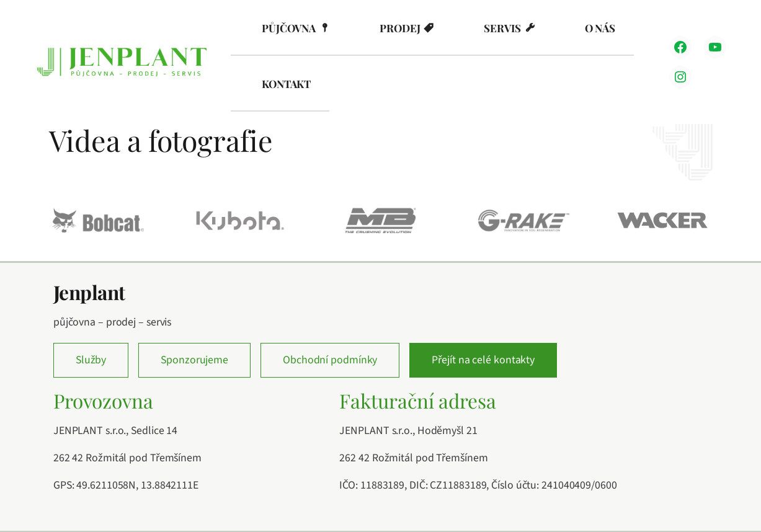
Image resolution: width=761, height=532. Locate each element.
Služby (91, 360)
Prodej (400, 28)
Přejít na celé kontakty (483, 360)
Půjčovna (289, 28)
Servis (502, 28)
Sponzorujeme (194, 360)
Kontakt (286, 84)
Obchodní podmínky (330, 360)
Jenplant (89, 292)
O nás (600, 28)
